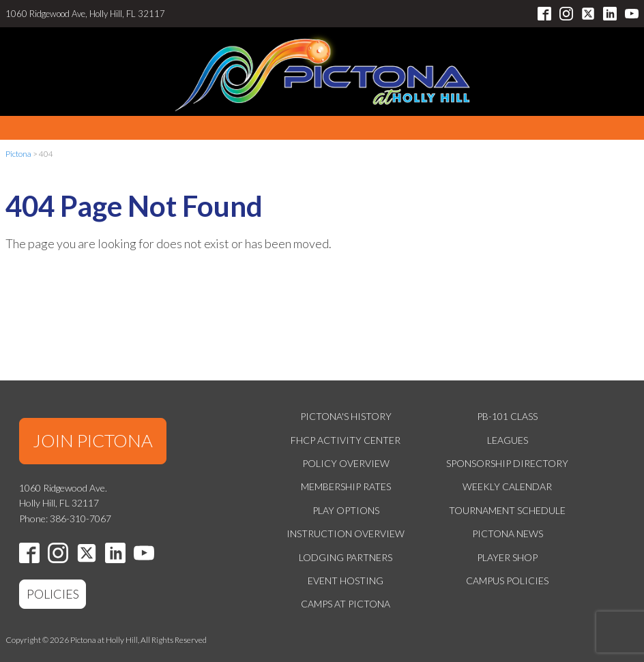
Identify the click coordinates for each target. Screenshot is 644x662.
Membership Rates (346, 486)
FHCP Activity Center (346, 440)
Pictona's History (346, 416)
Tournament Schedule (507, 510)
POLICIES (53, 594)
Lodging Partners (346, 557)
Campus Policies (507, 581)
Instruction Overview (346, 533)
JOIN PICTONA (93, 440)
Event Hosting (346, 581)
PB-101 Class (507, 416)
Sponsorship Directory (507, 463)
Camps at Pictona (346, 604)
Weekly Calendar (507, 486)
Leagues (508, 440)
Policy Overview (346, 463)
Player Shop (507, 557)
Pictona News (508, 533)
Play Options (346, 510)
